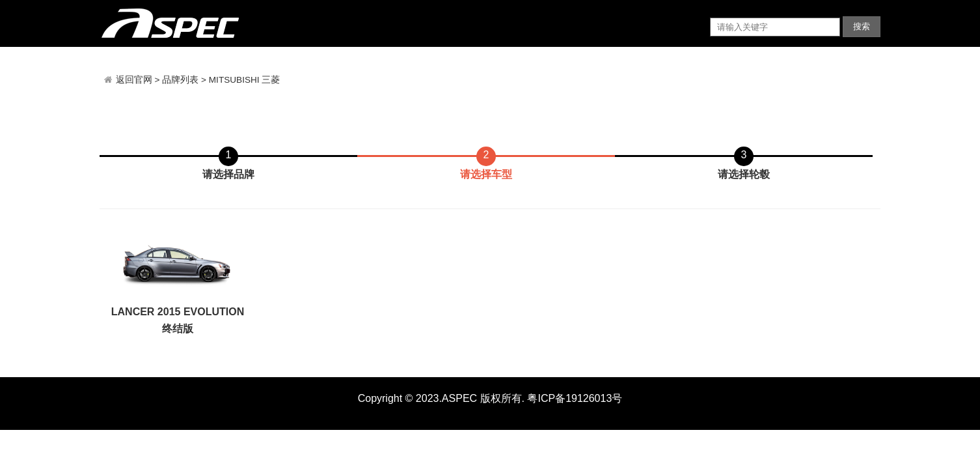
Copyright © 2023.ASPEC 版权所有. (441, 398)
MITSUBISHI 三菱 (245, 80)
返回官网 (135, 80)
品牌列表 (180, 80)
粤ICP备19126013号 (575, 398)
